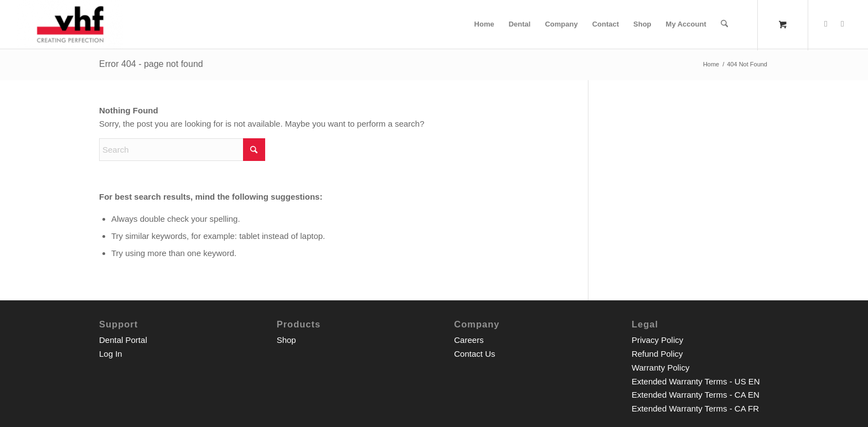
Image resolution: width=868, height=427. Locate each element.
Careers (469, 340)
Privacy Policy (657, 340)
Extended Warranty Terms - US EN (696, 381)
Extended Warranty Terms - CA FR (695, 408)
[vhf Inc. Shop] (70, 24)
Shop (286, 340)
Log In (111, 354)
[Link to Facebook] (826, 24)
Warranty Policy (660, 368)
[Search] (724, 24)
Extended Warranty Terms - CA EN (696, 395)
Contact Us (474, 354)
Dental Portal (123, 340)
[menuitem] (484, 24)
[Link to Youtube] (843, 24)
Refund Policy (657, 354)
